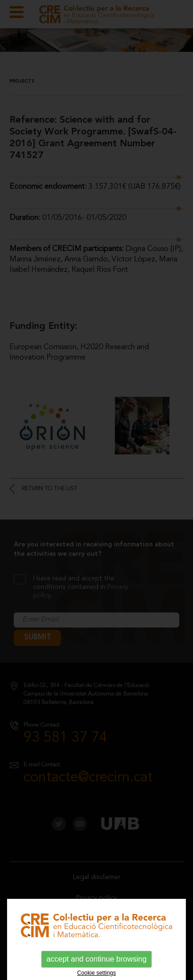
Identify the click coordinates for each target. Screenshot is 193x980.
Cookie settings (96, 973)
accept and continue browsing (96, 959)
